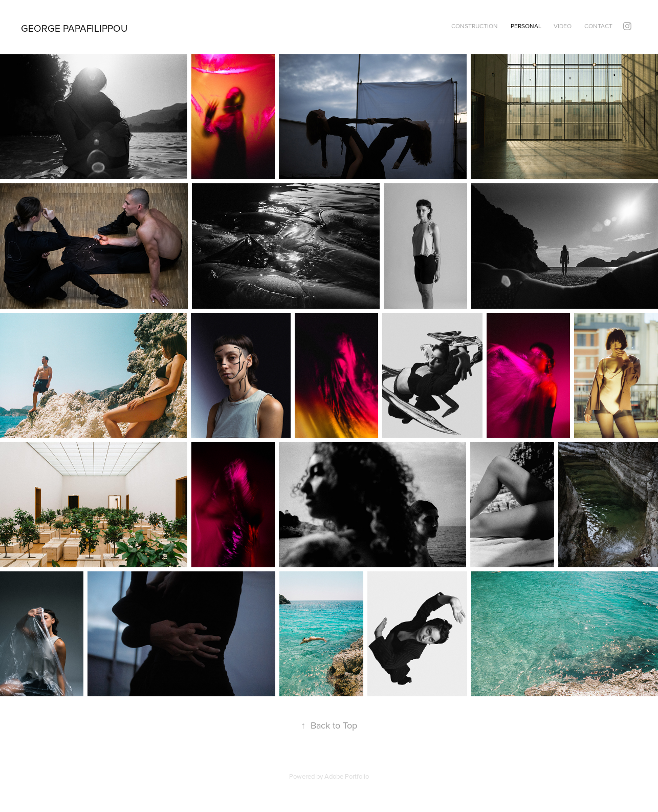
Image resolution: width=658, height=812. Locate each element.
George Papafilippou (74, 28)
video (563, 26)
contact (598, 26)
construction (475, 26)
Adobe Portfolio (347, 776)
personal (526, 26)
